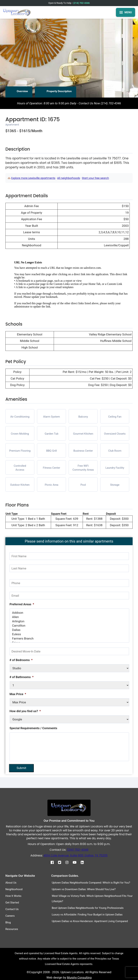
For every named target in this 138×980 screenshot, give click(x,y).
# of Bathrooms (22, 677)
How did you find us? (25, 711)
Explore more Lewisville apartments (33, 178)
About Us (11, 882)
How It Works (13, 896)
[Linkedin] (84, 862)
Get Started (12, 902)
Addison (69, 613)
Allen (69, 617)
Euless (69, 634)
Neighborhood (14, 889)
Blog (8, 922)
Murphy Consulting (79, 977)
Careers (10, 916)
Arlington (69, 621)
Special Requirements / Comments (33, 728)
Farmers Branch (69, 638)
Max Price (18, 694)
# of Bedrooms (21, 660)
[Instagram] (69, 862)
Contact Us (12, 909)
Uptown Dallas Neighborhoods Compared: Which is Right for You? (91, 882)
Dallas (69, 630)
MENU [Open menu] (126, 12)
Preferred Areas (22, 604)
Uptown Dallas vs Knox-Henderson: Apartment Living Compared (90, 921)
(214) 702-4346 (81, 3)
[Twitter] (61, 862)
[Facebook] (54, 862)
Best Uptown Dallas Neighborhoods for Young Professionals (88, 908)
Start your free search (96, 178)
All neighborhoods (69, 178)
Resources (12, 929)
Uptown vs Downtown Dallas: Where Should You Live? (84, 889)
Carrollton (69, 626)
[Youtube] (76, 862)
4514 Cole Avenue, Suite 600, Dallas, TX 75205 (76, 855)
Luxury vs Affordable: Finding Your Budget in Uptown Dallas (87, 914)
